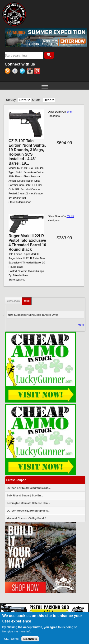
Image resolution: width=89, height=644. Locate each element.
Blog (28, 300)
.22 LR (70, 216)
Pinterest (38, 72)
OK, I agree (11, 639)
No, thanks (30, 640)
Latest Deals (14, 301)
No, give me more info (17, 632)
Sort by (11, 100)
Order (36, 100)
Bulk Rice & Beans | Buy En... (25, 495)
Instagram (30, 72)
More (81, 325)
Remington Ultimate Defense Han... (28, 503)
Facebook (16, 72)
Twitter (23, 72)
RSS (8, 72)
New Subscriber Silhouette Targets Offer (33, 315)
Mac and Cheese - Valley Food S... (28, 518)
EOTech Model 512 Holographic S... (28, 511)
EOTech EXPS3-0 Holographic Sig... (29, 488)
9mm (69, 112)
